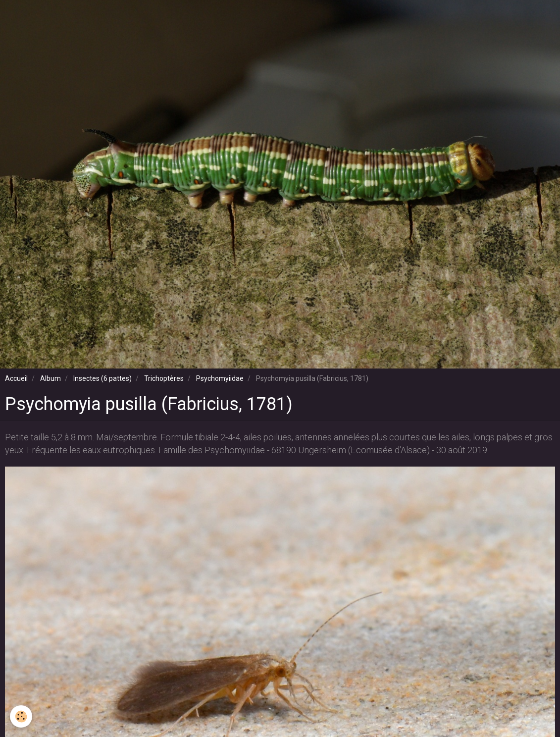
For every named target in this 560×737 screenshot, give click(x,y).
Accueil (16, 378)
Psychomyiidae (220, 378)
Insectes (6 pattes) (102, 378)
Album (51, 378)
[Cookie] (21, 716)
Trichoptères (164, 378)
